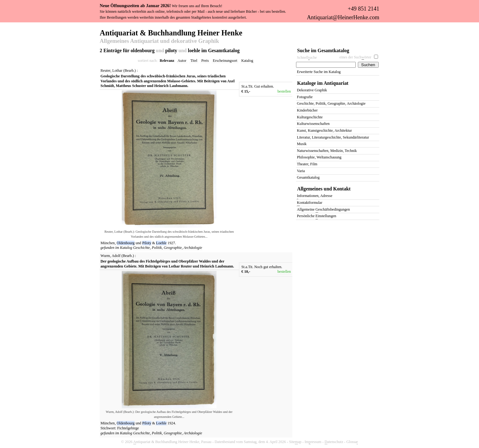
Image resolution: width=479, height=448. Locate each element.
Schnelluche (307, 58)
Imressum (313, 442)
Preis (205, 61)
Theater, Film (307, 164)
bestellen (284, 91)
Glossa (352, 442)
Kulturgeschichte (310, 117)
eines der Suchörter (356, 57)
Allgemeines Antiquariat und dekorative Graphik (159, 41)
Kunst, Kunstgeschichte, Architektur (324, 130)
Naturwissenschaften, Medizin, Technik (327, 151)
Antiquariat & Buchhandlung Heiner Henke (171, 32)
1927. (172, 243)
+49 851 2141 (363, 9)
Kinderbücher (307, 110)
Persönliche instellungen (317, 216)
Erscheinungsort (225, 61)
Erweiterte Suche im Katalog (319, 72)
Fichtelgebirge (128, 428)
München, (108, 243)
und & (142, 243)
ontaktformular (310, 203)
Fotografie (305, 97)
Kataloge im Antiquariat (323, 83)
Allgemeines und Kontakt (324, 189)
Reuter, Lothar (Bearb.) (118, 71)
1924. (172, 423)
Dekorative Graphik (312, 90)
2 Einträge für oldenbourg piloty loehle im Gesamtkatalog (170, 50)
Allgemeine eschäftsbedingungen (323, 210)
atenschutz (334, 442)
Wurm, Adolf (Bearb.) (117, 256)
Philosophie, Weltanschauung (319, 157)
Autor (182, 61)
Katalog (247, 61)
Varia (301, 171)
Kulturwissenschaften (313, 124)
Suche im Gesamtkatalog (323, 50)
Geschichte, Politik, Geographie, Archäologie (168, 248)
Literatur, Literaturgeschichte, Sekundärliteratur (333, 137)
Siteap (295, 442)
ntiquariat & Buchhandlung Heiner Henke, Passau (172, 442)
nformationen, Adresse (315, 196)
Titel (194, 61)
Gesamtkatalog (308, 177)
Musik (302, 144)
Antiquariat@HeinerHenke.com (343, 17)
